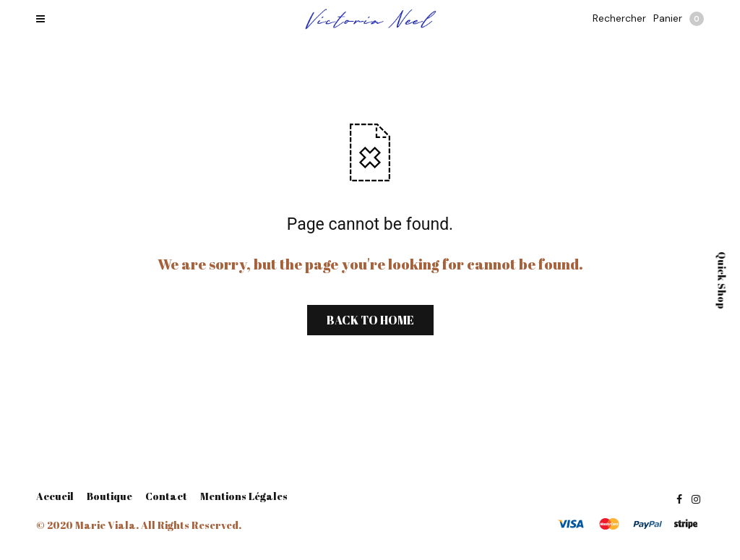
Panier (679, 19)
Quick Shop (722, 280)
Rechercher (619, 18)
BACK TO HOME (370, 320)
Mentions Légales (244, 496)
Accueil (55, 496)
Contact (166, 496)
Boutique (109, 496)
